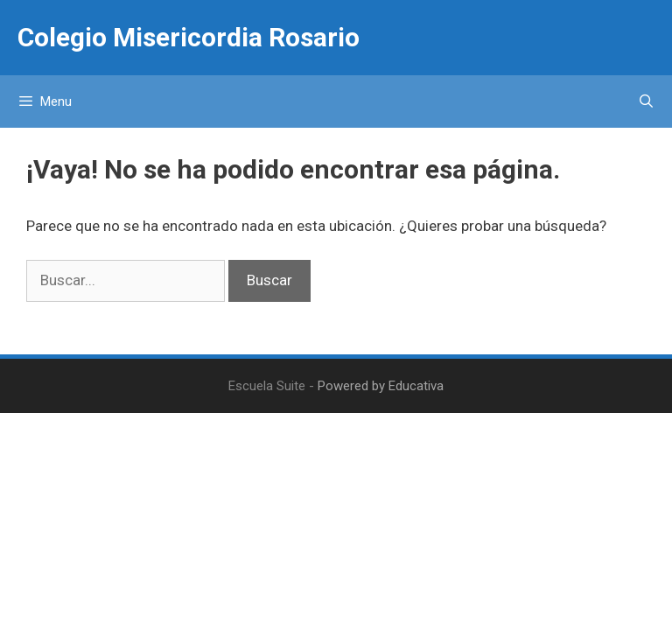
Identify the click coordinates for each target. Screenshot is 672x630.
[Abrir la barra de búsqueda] (646, 101)
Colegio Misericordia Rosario (189, 37)
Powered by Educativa (381, 386)
